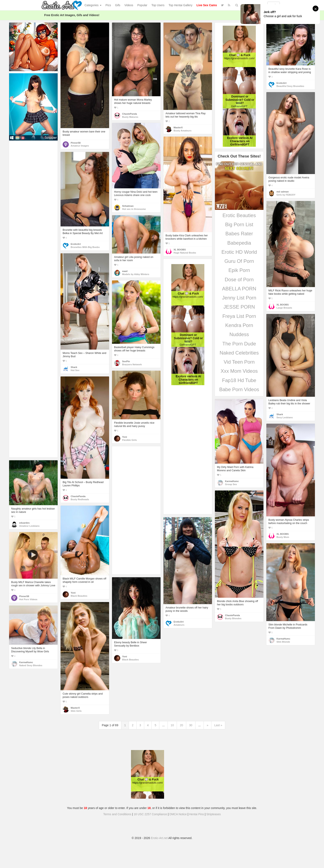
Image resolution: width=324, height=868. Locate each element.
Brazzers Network (132, 364)
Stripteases (213, 814)
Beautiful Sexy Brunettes (290, 86)
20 (181, 725)
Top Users (158, 5)
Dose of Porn (239, 280)
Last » (218, 725)
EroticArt (281, 83)
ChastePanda (130, 114)
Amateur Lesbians (29, 526)
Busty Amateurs (182, 131)
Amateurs (179, 625)
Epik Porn (239, 270)
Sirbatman (128, 206)
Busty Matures (130, 117)
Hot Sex (75, 370)
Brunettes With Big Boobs (85, 247)
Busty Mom (283, 537)
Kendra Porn (239, 325)
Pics (108, 5)
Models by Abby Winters (136, 274)
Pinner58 (76, 143)
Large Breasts (284, 308)
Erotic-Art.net (159, 838)
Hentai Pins (197, 814)
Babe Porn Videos (239, 389)
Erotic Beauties (239, 215)
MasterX (178, 127)
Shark (74, 367)
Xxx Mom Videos (239, 371)
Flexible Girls (129, 440)
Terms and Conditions (117, 814)
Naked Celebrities (239, 353)
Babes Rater (239, 234)
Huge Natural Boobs (185, 253)
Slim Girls (76, 711)
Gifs (118, 5)
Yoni (125, 437)
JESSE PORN (239, 307)
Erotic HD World (239, 252)
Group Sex (231, 484)
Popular (142, 5)
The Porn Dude (239, 344)
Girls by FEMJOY (286, 195)
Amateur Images (80, 146)
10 (172, 725)
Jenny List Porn (239, 298)
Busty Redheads (80, 499)
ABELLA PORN (239, 289)
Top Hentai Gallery (180, 5)
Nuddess (239, 334)
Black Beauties (79, 596)
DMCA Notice (178, 814)
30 (191, 725)
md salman (283, 192)
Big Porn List (239, 224)
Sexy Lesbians (285, 417)
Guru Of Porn (239, 261)
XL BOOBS (180, 250)
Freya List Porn (239, 316)
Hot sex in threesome (134, 209)
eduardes (24, 523)
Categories (93, 5)
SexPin (126, 361)
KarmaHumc (232, 481)
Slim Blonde (283, 642)
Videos (129, 5)
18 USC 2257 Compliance (150, 814)
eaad (125, 271)
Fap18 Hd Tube (239, 380)
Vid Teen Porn (239, 362)
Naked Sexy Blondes (31, 665)
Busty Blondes (233, 618)
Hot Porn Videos (28, 599)
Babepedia (239, 243)
